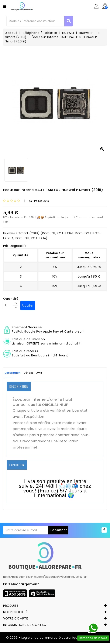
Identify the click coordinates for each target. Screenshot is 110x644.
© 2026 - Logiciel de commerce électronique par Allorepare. (55, 638)
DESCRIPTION (19, 386)
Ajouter (28, 305)
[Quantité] (8, 305)
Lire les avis (39, 201)
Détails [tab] (28, 373)
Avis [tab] (39, 373)
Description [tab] (12, 373)
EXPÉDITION (17, 465)
